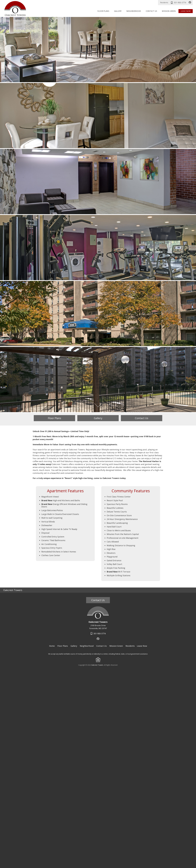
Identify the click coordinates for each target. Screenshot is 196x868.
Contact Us (151, 11)
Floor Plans (103, 11)
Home (52, 646)
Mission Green (169, 11)
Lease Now (186, 11)
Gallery (118, 11)
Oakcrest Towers (97, 665)
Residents (164, 3)
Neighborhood (134, 11)
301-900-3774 (178, 3)
